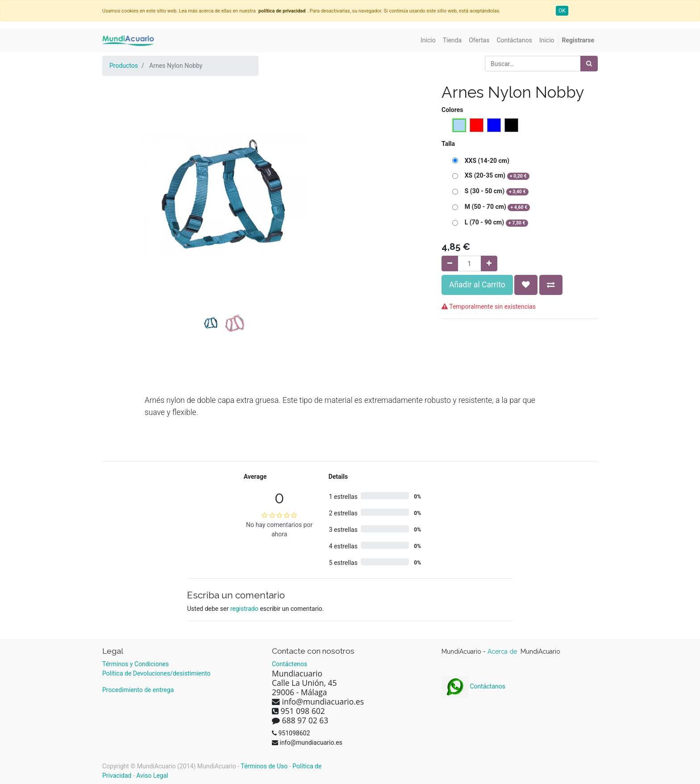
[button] (120, 172)
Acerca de (503, 651)
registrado (244, 609)
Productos (124, 66)
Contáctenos (290, 664)
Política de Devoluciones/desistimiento (156, 673)
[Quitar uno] (450, 263)
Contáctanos (473, 686)
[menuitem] (428, 40)
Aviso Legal (152, 776)
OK (562, 11)
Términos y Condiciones (135, 664)
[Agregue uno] (489, 263)
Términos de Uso (264, 766)
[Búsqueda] (589, 64)
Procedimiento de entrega (138, 690)
